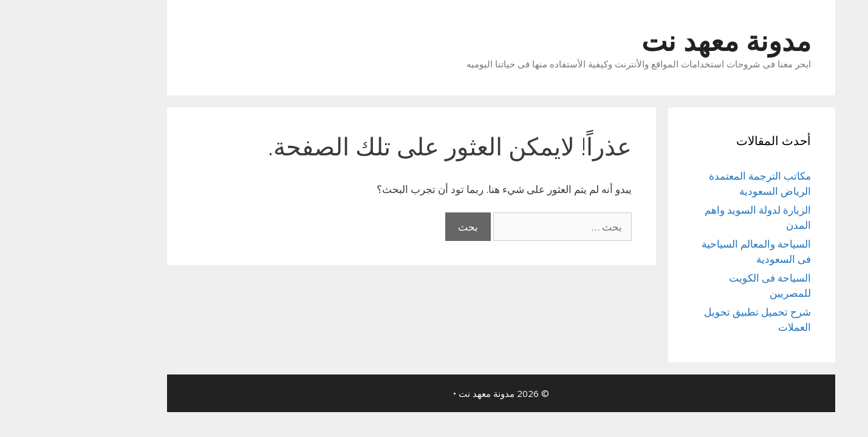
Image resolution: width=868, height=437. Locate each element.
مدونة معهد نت (659, 40)
